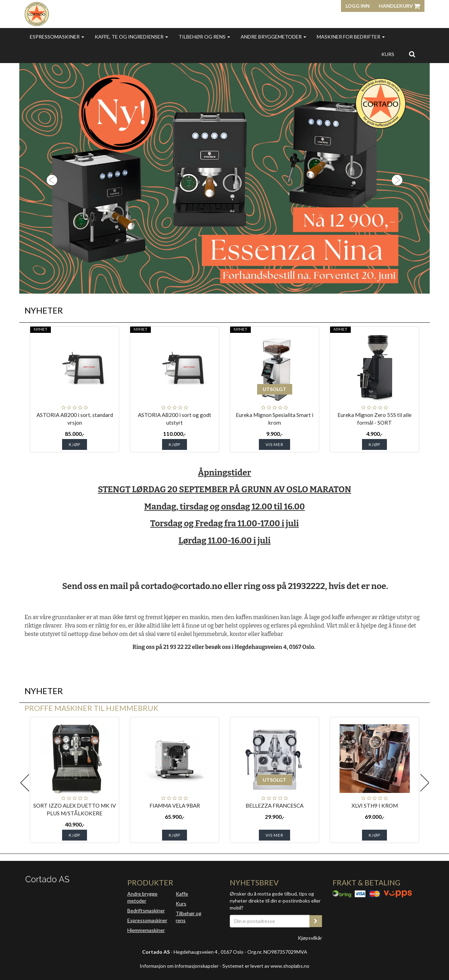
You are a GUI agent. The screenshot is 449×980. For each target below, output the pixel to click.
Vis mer (274, 444)
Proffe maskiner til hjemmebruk (91, 708)
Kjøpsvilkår (310, 938)
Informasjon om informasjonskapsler (179, 966)
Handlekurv (399, 6)
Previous (25, 783)
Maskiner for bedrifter (351, 37)
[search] (412, 54)
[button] (50, 178)
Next (424, 783)
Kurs (388, 54)
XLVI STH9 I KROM (375, 806)
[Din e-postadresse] (270, 921)
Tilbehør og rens (204, 37)
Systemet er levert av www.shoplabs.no (266, 966)
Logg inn (358, 6)
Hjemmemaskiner (146, 930)
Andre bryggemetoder (273, 37)
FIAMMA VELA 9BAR (175, 806)
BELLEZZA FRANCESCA (274, 806)
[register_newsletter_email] (316, 921)
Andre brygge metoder (142, 897)
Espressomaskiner (57, 37)
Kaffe (182, 894)
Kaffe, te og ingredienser (131, 37)
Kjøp (75, 444)
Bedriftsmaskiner (146, 910)
